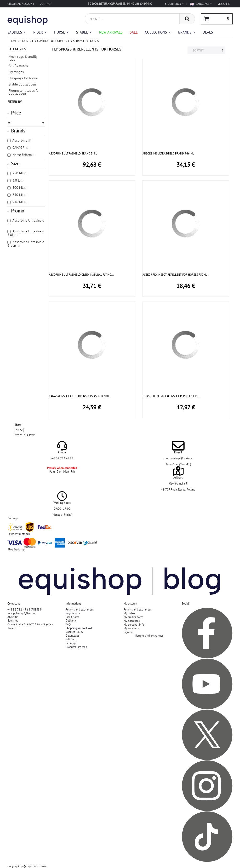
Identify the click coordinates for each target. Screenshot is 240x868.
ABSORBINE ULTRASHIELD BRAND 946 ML (168, 153)
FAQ (68, 624)
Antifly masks (18, 66)
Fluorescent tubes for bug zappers (24, 92)
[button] (158, 32)
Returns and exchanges (80, 609)
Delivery (71, 620)
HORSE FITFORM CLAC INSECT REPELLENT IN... (171, 396)
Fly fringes (16, 72)
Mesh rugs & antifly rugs (23, 58)
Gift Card (71, 639)
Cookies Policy (74, 632)
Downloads (72, 636)
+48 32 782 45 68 (62, 458)
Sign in (224, 4)
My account (130, 603)
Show (18, 425)
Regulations (73, 613)
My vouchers (131, 628)
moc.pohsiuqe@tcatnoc (178, 458)
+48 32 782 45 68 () (25, 609)
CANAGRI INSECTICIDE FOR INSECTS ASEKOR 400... (80, 396)
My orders (129, 613)
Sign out (129, 632)
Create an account (21, 4)
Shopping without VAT (79, 628)
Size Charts (72, 617)
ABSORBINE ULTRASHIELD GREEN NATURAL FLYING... (81, 275)
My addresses (132, 621)
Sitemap (71, 643)
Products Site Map (76, 647)
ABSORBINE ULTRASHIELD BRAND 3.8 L (73, 153)
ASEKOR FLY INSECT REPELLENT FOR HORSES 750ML (175, 275)
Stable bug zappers (23, 84)
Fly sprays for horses (24, 78)
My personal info (134, 625)
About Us (13, 617)
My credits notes (133, 617)
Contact (46, 4)
